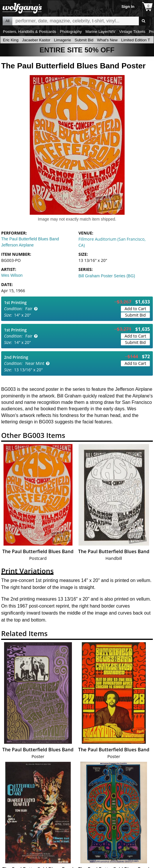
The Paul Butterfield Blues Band (30, 239)
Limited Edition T (136, 40)
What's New (107, 40)
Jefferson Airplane (17, 245)
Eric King (11, 40)
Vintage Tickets (132, 32)
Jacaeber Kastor (36, 40)
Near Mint (35, 363)
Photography (71, 32)
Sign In (128, 7)
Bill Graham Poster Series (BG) (107, 276)
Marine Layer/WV (100, 32)
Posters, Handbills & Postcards (30, 32)
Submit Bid (84, 40)
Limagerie (62, 40)
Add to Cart (135, 309)
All (7, 21)
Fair (29, 309)
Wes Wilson (12, 275)
